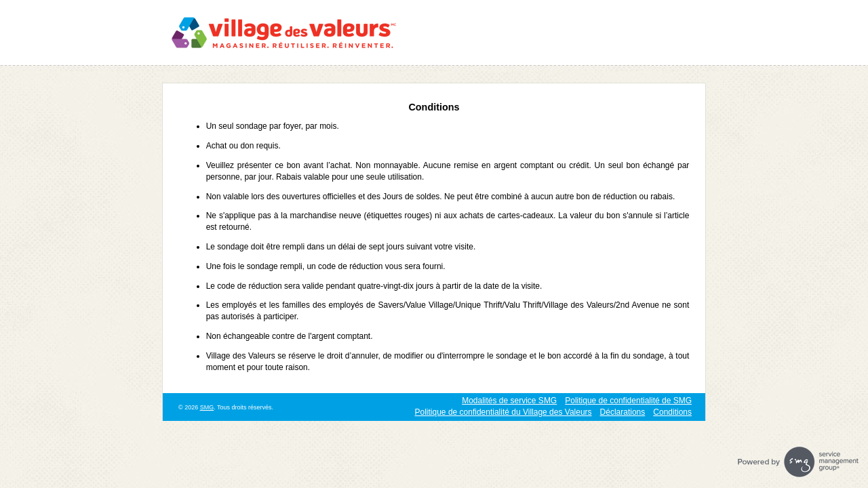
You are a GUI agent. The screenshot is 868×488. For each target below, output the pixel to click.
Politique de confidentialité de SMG (628, 401)
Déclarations (623, 412)
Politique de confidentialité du (504, 412)
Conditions (672, 412)
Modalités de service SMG (509, 401)
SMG (207, 407)
